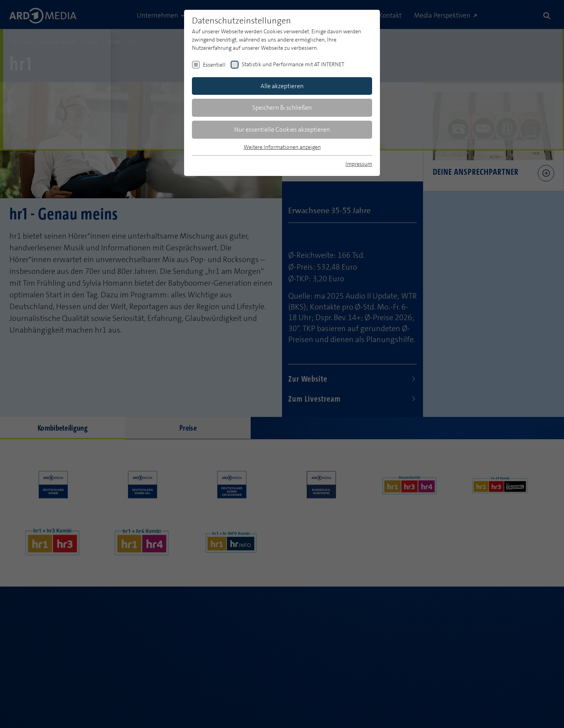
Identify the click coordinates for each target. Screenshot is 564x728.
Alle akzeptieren (282, 86)
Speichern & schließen (282, 108)
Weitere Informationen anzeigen (282, 147)
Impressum (359, 164)
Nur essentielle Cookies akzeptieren (282, 129)
